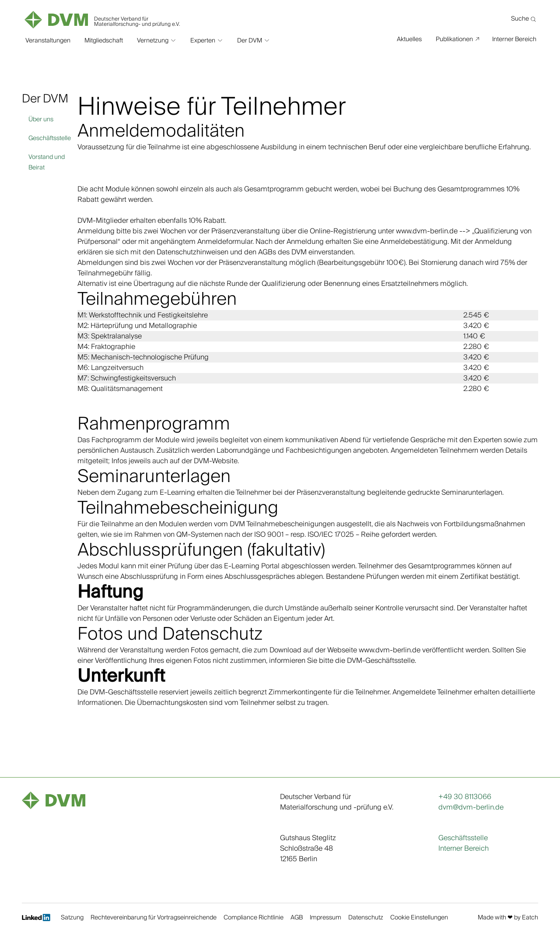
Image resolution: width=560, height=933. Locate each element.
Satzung (72, 918)
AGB (297, 918)
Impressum (325, 918)
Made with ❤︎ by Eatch (508, 918)
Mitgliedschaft (104, 39)
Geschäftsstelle (50, 138)
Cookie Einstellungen (419, 918)
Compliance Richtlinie (254, 918)
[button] (157, 39)
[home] (103, 18)
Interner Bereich (514, 39)
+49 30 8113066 (465, 797)
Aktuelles (409, 39)
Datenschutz (366, 918)
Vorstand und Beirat (47, 162)
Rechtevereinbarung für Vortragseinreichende (154, 918)
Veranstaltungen (48, 39)
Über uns (41, 120)
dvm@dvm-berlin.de (471, 807)
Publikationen (454, 39)
